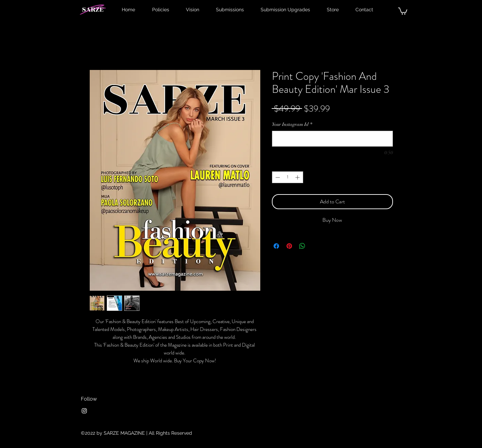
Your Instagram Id (292, 124)
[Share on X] (315, 246)
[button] (403, 11)
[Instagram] (84, 411)
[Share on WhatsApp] (302, 246)
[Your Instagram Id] (332, 139)
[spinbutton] (287, 177)
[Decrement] (277, 177)
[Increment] (298, 177)
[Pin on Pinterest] (289, 246)
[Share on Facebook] (276, 246)
